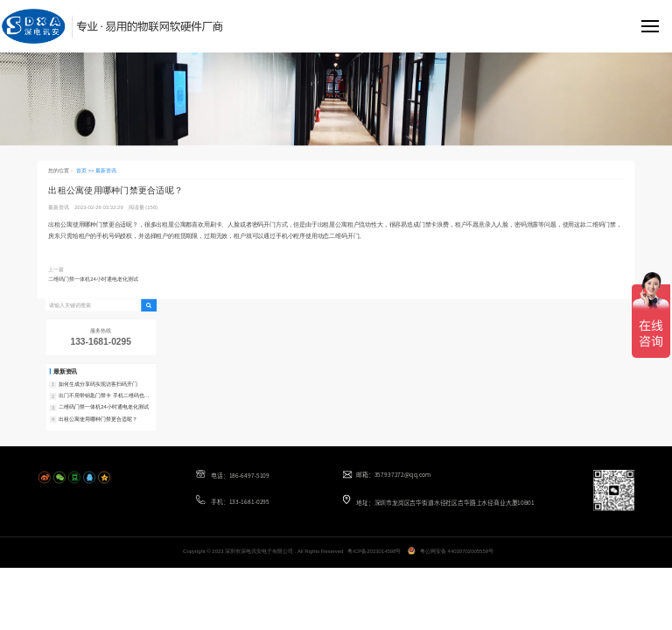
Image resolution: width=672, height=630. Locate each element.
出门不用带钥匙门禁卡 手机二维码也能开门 (104, 396)
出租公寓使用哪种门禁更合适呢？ (98, 419)
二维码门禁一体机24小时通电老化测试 (93, 279)
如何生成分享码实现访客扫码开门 (98, 385)
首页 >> (86, 170)
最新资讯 (106, 170)
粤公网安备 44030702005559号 (457, 551)
